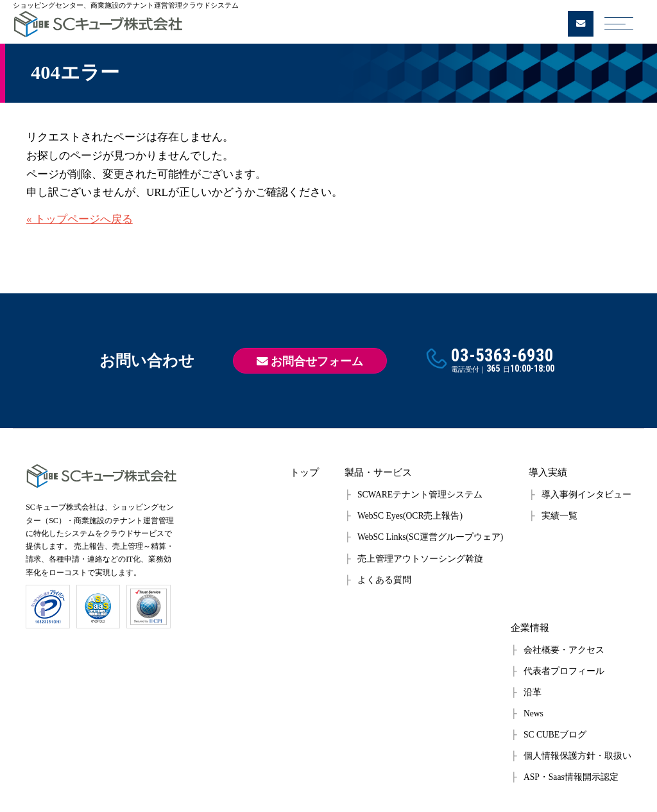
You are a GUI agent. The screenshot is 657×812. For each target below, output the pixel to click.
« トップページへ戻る (80, 219)
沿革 (533, 692)
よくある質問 (384, 580)
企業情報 (530, 627)
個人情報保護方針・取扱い (577, 756)
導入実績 (548, 472)
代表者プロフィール (564, 671)
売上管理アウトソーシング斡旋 (420, 559)
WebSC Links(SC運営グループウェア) (430, 537)
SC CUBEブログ (555, 735)
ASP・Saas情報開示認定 (571, 777)
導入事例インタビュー (586, 495)
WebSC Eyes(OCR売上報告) (410, 516)
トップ (304, 472)
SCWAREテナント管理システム (420, 495)
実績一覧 (559, 516)
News (533, 713)
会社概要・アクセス (564, 650)
